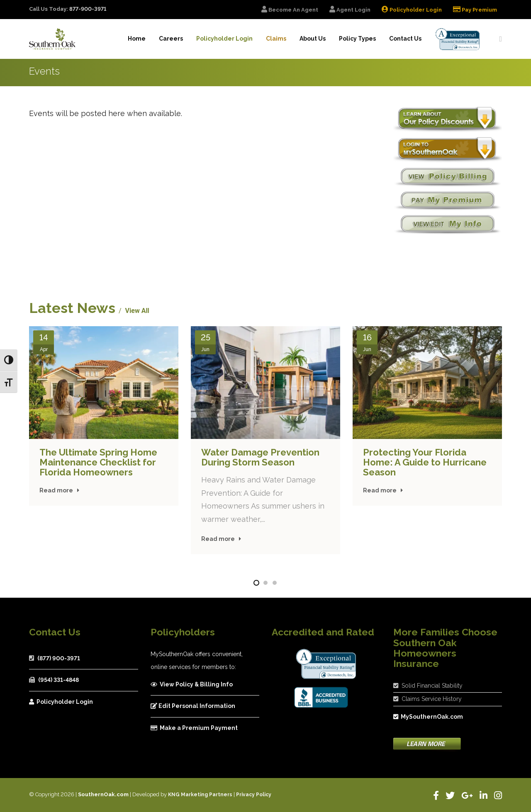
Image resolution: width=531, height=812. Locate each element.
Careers (171, 39)
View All (137, 311)
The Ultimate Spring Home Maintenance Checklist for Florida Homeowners (98, 462)
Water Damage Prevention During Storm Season (260, 457)
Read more (56, 490)
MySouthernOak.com (428, 717)
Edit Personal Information (193, 706)
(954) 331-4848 (58, 680)
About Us (313, 39)
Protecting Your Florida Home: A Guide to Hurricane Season (425, 462)
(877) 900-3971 (59, 658)
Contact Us (405, 39)
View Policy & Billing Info (192, 684)
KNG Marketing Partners (200, 795)
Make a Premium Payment (194, 728)
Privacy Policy (254, 795)
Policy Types (357, 39)
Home (137, 39)
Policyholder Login (61, 702)
